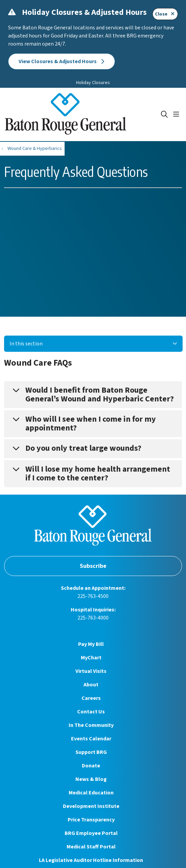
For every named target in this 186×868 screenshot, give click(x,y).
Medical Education (91, 793)
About (91, 685)
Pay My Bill (91, 644)
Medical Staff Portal (91, 847)
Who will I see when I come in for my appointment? (91, 424)
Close (165, 14)
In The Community (91, 725)
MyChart (91, 658)
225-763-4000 (93, 618)
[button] (178, 114)
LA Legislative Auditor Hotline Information (91, 860)
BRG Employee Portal (91, 833)
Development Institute (91, 806)
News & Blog (91, 779)
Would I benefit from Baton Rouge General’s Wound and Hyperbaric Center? (100, 394)
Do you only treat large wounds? (83, 448)
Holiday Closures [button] (93, 83)
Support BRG (91, 752)
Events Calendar (91, 739)
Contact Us (91, 712)
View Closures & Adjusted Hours (62, 61)
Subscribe (93, 566)
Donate (91, 766)
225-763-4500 (93, 596)
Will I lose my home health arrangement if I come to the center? (98, 474)
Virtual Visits (91, 671)
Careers (91, 698)
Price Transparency (91, 820)
